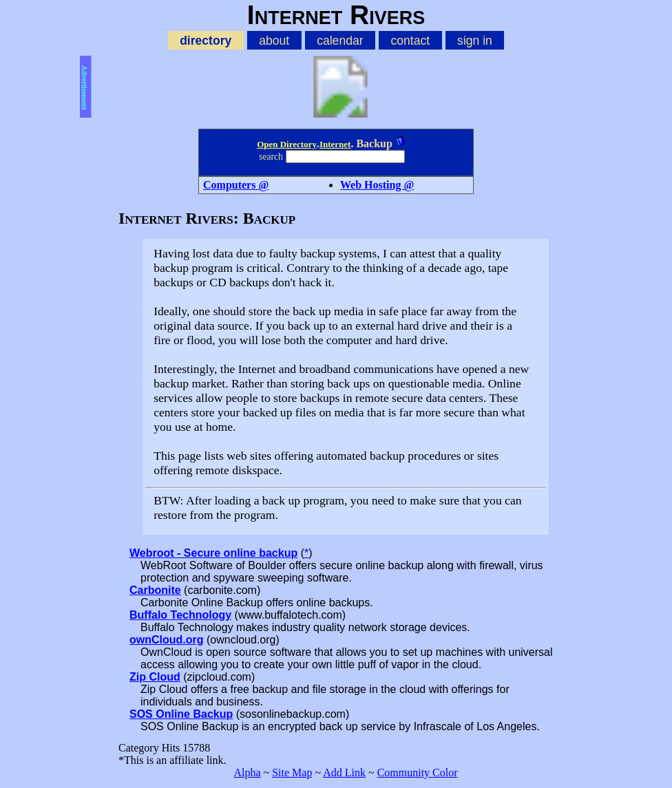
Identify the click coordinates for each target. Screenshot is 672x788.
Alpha (247, 773)
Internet (335, 144)
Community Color (418, 773)
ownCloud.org (167, 640)
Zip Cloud (155, 677)
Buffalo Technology (180, 615)
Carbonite (155, 590)
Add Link (344, 773)
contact (411, 40)
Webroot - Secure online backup (213, 553)
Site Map (292, 773)
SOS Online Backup (181, 714)
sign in (475, 40)
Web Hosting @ (377, 185)
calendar (340, 40)
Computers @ (236, 185)
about (274, 40)
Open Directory (287, 144)
